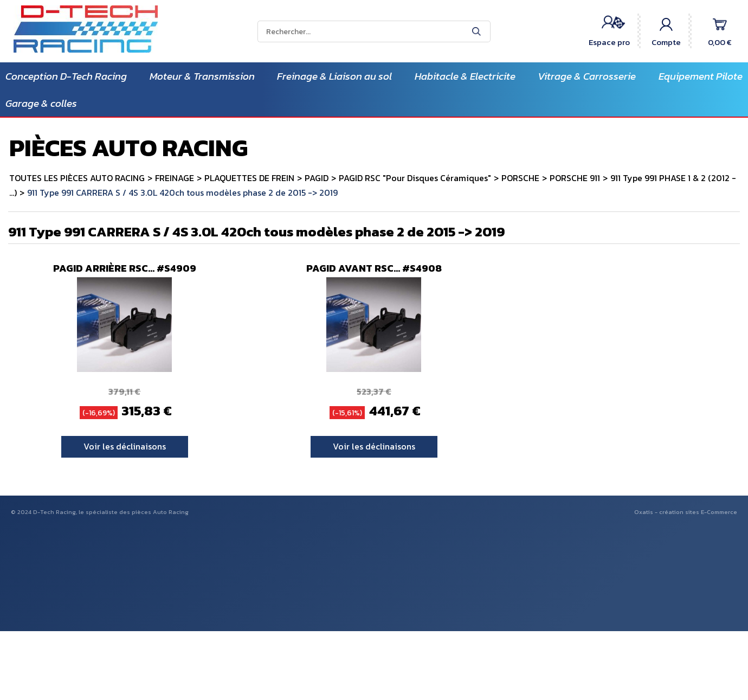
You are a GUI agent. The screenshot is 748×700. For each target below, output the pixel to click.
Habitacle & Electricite (465, 76)
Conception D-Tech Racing (66, 76)
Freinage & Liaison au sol (334, 76)
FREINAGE (175, 178)
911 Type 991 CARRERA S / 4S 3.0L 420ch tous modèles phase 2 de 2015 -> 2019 (182, 192)
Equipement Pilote (701, 76)
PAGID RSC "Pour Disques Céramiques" (415, 178)
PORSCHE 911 (575, 178)
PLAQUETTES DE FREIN (249, 178)
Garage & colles (41, 103)
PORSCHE (520, 178)
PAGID (317, 178)
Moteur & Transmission (202, 76)
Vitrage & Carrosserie (587, 76)
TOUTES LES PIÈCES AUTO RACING (77, 178)
